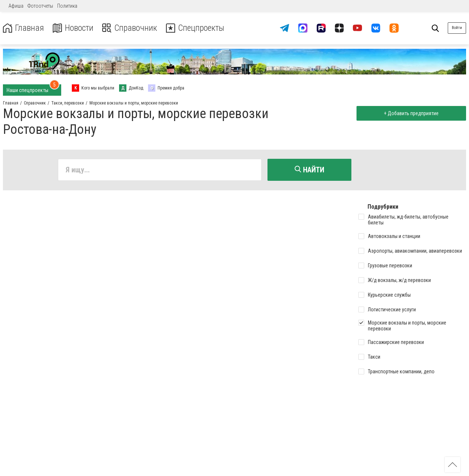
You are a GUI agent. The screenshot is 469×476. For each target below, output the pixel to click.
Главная (23, 28)
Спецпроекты (196, 28)
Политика (67, 6)
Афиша (16, 6)
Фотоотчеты (40, 6)
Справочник (130, 28)
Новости (73, 28)
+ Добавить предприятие (411, 113)
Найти (309, 170)
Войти (457, 28)
